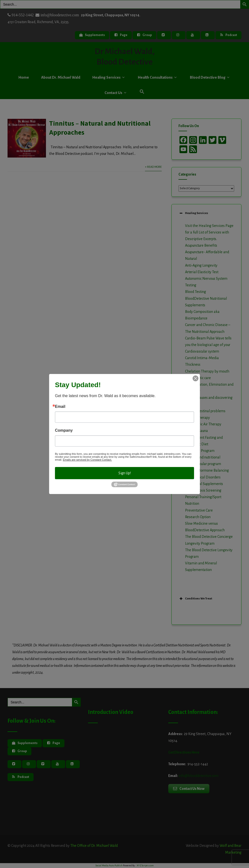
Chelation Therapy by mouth (207, 371)
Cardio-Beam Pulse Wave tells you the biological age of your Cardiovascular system (208, 345)
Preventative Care (199, 510)
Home (24, 77)
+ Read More (153, 167)
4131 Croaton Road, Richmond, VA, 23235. (38, 22)
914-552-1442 (22, 15)
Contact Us (116, 93)
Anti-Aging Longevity (201, 265)
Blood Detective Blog (210, 77)
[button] (142, 92)
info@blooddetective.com (198, 776)
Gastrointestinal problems (205, 411)
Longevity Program (200, 451)
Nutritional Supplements (204, 484)
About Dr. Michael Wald (61, 77)
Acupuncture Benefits (201, 245)
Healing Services (109, 77)
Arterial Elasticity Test (202, 272)
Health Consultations (158, 77)
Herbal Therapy (197, 418)
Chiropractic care (198, 378)
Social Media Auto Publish (109, 865)
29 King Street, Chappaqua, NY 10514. (111, 15)
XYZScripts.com (145, 865)
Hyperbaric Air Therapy (203, 424)
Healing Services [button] (193, 213)
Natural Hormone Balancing (207, 470)
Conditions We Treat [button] (195, 599)
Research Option (198, 517)
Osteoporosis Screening (203, 490)
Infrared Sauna (196, 431)
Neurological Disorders (203, 477)
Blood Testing (196, 292)
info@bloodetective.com (59, 15)
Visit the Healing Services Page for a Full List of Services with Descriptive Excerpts (209, 232)
